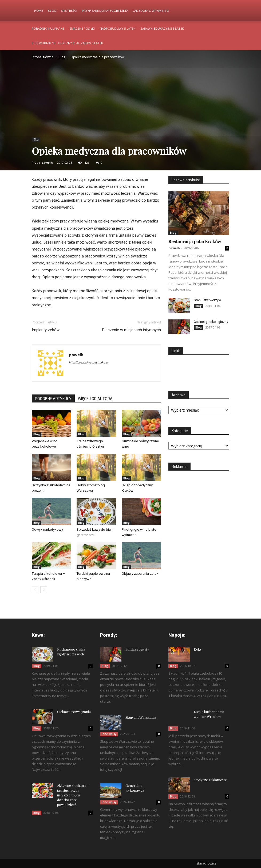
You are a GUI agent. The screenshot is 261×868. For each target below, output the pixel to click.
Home (39, 11)
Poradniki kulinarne (48, 28)
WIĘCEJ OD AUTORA (95, 399)
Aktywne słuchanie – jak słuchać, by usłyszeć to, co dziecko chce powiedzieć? (73, 795)
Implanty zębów (46, 330)
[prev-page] (35, 590)
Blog (52, 11)
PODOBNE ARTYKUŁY (53, 399)
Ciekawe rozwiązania (74, 712)
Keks (198, 649)
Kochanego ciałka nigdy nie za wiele (71, 652)
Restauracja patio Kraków (195, 241)
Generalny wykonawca (135, 788)
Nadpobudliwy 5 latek (118, 28)
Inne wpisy (109, 734)
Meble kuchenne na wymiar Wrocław (209, 714)
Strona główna (43, 57)
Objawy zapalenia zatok (140, 574)
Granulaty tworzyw (207, 300)
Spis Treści (69, 11)
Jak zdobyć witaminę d (151, 11)
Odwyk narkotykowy (47, 529)
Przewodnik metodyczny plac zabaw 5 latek (67, 43)
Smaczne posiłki (82, 28)
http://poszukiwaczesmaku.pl (88, 363)
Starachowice (206, 863)
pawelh (47, 163)
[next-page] (44, 590)
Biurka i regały (137, 649)
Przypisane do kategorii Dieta (105, 11)
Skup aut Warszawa (141, 717)
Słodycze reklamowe (210, 780)
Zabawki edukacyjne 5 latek (162, 28)
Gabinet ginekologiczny (211, 322)
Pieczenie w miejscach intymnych (132, 330)
